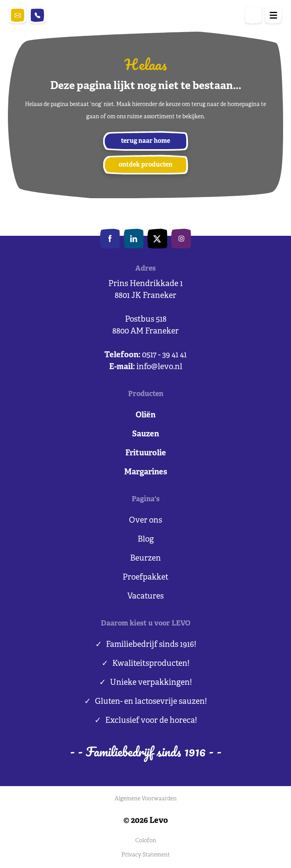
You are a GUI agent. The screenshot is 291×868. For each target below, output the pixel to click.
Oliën (145, 415)
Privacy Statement (146, 855)
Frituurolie (146, 453)
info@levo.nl (18, 15)
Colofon (146, 841)
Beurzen (145, 558)
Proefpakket (145, 577)
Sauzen (145, 434)
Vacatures (145, 596)
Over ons (145, 520)
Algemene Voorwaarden (146, 799)
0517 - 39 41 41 (38, 15)
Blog (146, 539)
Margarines (146, 472)
